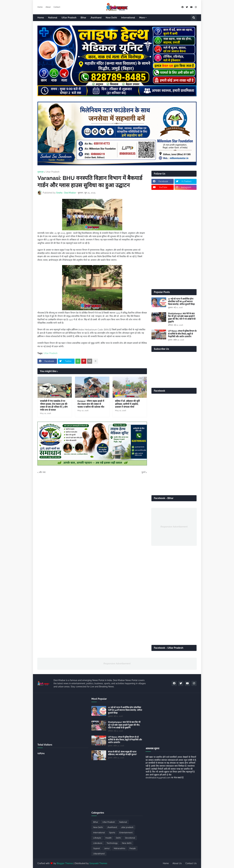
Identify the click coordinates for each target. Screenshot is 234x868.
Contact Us (191, 863)
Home (40, 7)
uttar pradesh (127, 827)
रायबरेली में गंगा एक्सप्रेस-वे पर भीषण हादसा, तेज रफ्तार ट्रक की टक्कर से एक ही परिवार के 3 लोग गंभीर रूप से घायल (54, 405)
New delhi (127, 843)
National (123, 822)
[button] (194, 18)
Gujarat (96, 848)
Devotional (130, 838)
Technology (112, 843)
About (48, 7)
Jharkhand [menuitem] (96, 18)
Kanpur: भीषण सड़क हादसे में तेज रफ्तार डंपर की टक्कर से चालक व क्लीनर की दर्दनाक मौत (91, 404)
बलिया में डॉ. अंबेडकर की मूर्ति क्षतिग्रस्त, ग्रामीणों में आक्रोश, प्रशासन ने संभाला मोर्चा (127, 404)
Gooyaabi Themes (98, 863)
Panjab (133, 848)
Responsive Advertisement (174, 527)
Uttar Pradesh (52, 172)
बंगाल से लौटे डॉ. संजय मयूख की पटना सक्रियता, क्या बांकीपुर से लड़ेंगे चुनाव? (122, 753)
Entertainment (126, 833)
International (99, 833)
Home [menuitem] (41, 18)
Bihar (96, 822)
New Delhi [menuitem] (111, 18)
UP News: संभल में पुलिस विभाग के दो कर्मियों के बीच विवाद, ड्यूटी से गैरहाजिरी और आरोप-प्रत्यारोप (182, 334)
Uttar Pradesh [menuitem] (69, 18)
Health (109, 838)
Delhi (118, 838)
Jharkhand (112, 827)
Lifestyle (97, 838)
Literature (98, 843)
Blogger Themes (65, 863)
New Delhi (98, 827)
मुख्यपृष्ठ (40, 172)
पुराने (143, 472)
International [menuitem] (128, 18)
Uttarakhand (99, 854)
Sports (112, 833)
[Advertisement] (174, 239)
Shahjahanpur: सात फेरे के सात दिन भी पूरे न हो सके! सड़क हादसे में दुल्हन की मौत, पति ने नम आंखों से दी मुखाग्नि (182, 318)
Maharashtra (119, 848)
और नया (42, 472)
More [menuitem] (142, 18)
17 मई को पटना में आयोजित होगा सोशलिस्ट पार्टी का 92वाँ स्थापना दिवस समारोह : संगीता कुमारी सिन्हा (181, 301)
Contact (57, 7)
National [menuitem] (53, 18)
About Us (177, 863)
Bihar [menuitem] (83, 18)
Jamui (107, 848)
